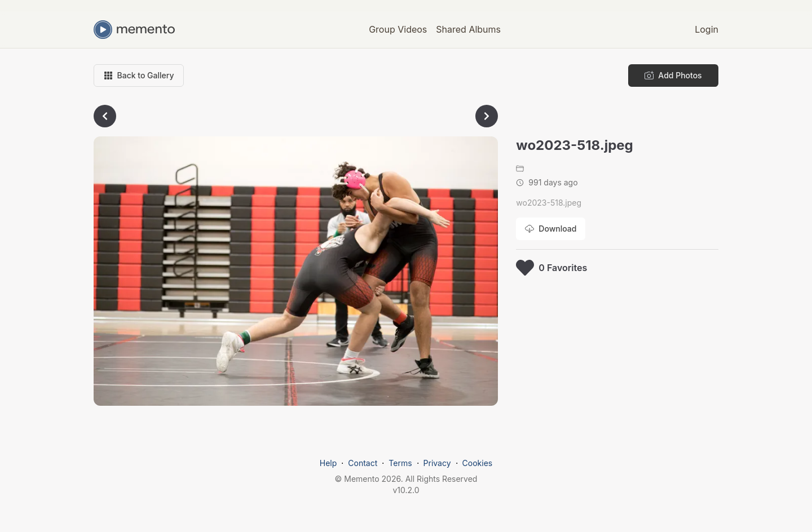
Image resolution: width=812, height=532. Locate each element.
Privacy (437, 463)
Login (707, 29)
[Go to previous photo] (105, 116)
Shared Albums (468, 29)
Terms (400, 463)
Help (328, 463)
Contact (363, 463)
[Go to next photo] (487, 116)
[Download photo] (551, 229)
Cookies (478, 463)
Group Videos (398, 29)
